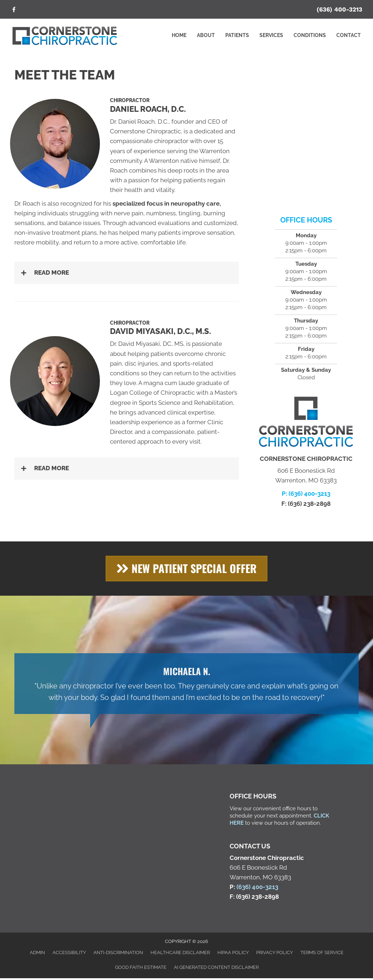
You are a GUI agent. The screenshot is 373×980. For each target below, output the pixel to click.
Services (271, 35)
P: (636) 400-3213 (306, 494)
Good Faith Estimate (141, 967)
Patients (237, 35)
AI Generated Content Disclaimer (216, 967)
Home (179, 35)
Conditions (310, 35)
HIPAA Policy (233, 952)
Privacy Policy (275, 952)
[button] (127, 273)
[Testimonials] (186, 684)
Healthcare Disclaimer (180, 952)
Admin (37, 952)
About (206, 35)
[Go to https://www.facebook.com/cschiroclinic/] (14, 10)
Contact (349, 35)
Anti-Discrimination (118, 952)
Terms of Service (322, 952)
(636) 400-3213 (339, 9)
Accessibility (69, 952)
